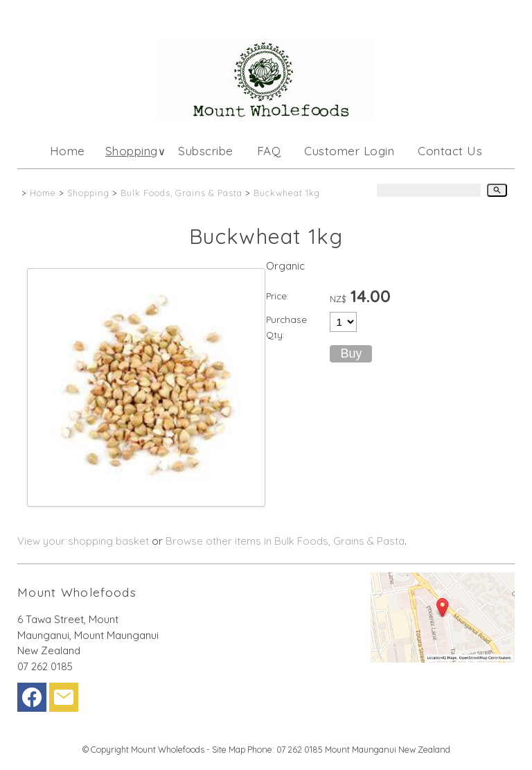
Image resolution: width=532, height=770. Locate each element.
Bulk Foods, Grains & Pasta (181, 193)
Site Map (229, 749)
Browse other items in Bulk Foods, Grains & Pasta (285, 541)
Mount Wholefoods (168, 749)
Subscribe (206, 151)
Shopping (132, 151)
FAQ (269, 151)
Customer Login (349, 151)
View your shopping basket (83, 541)
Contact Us (450, 151)
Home (68, 151)
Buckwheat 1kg (287, 193)
